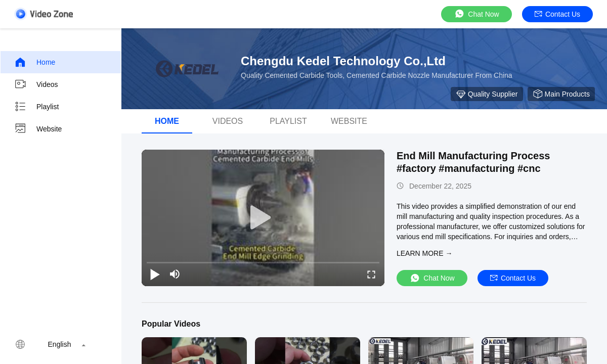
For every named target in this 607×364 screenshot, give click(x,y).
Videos (36, 84)
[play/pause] (155, 274)
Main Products (561, 94)
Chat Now (476, 14)
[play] (263, 218)
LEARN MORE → (424, 253)
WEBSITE (349, 121)
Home (35, 62)
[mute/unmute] (175, 274)
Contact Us (557, 14)
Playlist (36, 107)
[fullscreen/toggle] (371, 274)
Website (38, 129)
